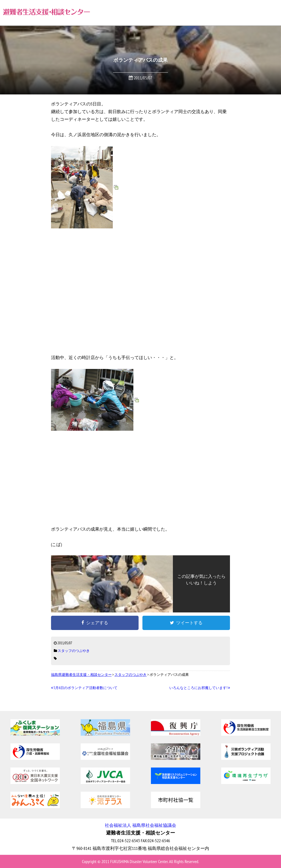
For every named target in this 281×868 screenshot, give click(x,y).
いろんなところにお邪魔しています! (200, 688)
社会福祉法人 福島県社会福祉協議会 (140, 825)
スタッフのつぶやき (74, 651)
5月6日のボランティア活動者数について (84, 688)
